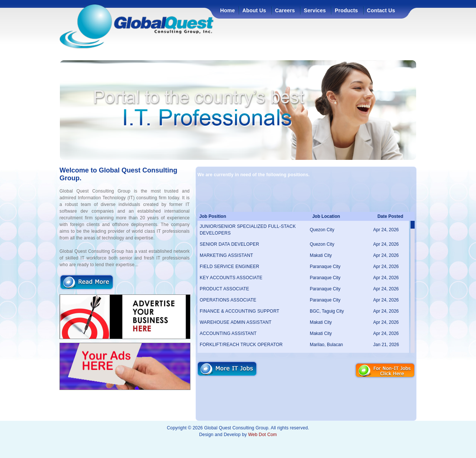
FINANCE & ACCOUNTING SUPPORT (239, 311)
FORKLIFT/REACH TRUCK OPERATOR (241, 345)
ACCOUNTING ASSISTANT (228, 333)
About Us (254, 10)
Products (346, 10)
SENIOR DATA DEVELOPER (229, 244)
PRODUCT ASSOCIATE (224, 289)
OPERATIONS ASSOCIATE (228, 300)
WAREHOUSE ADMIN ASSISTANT (236, 322)
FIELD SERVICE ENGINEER (229, 267)
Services (315, 10)
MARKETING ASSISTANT (226, 255)
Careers (285, 10)
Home (228, 10)
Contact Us (381, 10)
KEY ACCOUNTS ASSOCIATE (231, 278)
